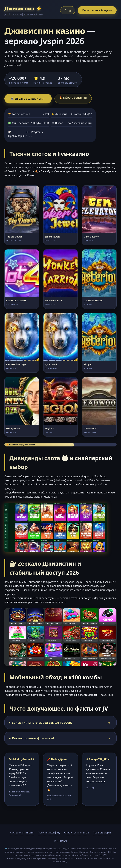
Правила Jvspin (102, 833)
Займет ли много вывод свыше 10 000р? (42, 723)
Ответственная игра (76, 833)
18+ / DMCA (60, 841)
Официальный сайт (22, 833)
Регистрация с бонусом (97, 10)
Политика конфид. (49, 833)
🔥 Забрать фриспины (73, 98)
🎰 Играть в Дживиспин (28, 99)
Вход (68, 10)
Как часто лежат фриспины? (33, 738)
